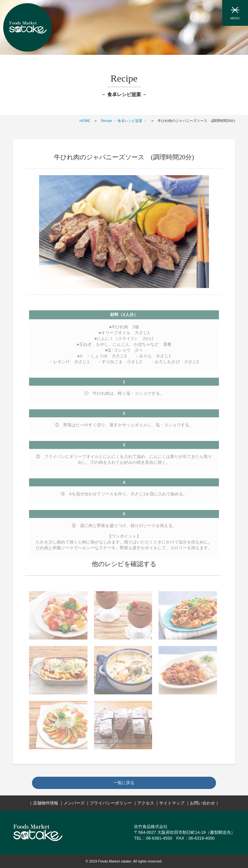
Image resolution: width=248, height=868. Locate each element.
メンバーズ (74, 803)
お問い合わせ (202, 803)
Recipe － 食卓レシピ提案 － (124, 121)
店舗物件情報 (46, 803)
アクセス (146, 803)
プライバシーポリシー (111, 803)
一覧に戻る (124, 783)
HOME (85, 121)
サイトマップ (172, 803)
